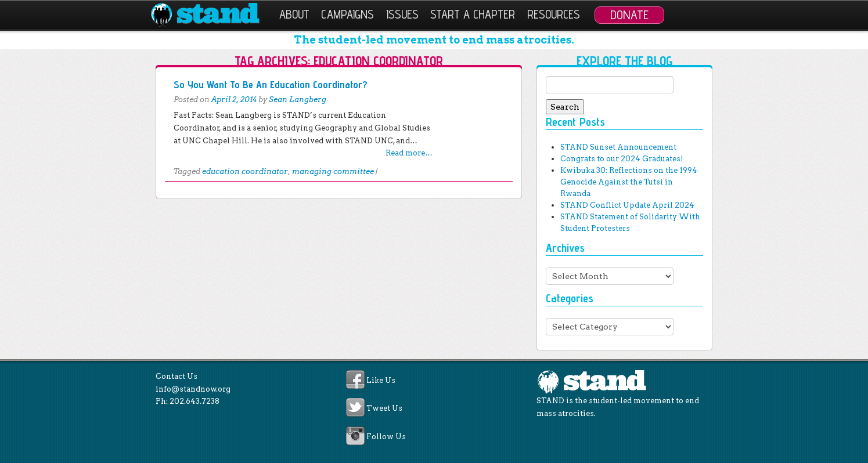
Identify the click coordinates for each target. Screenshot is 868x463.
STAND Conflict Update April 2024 (627, 205)
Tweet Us (384, 409)
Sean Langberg (298, 100)
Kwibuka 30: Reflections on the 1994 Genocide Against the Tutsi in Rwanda (629, 182)
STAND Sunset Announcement (618, 147)
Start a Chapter (473, 14)
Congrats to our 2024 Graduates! (622, 159)
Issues (402, 14)
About (294, 14)
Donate (629, 15)
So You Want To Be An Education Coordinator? (271, 84)
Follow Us (386, 437)
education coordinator (245, 171)
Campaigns (347, 14)
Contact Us (177, 376)
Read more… (409, 153)
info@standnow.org (193, 389)
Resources (554, 14)
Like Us (381, 380)
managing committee (333, 171)
